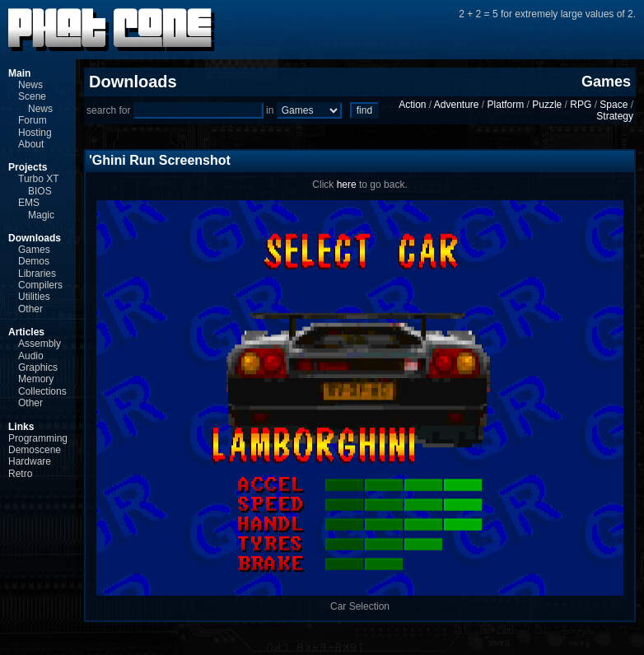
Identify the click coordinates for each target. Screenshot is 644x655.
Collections (42, 391)
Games (34, 250)
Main (19, 73)
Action (412, 105)
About (31, 144)
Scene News (35, 102)
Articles (26, 332)
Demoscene (35, 450)
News (30, 85)
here (347, 185)
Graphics (38, 367)
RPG (581, 105)
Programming (38, 438)
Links (21, 427)
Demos (34, 261)
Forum (33, 120)
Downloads (35, 238)
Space (614, 105)
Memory (36, 379)
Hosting (35, 133)
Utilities (34, 297)
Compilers (40, 285)
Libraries (37, 274)
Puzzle (547, 105)
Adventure (457, 105)
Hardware (30, 461)
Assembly (40, 344)
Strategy (615, 116)
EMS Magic (36, 208)
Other (30, 309)
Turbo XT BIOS (38, 185)
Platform (506, 105)
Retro (20, 474)
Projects (28, 167)
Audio (31, 356)
